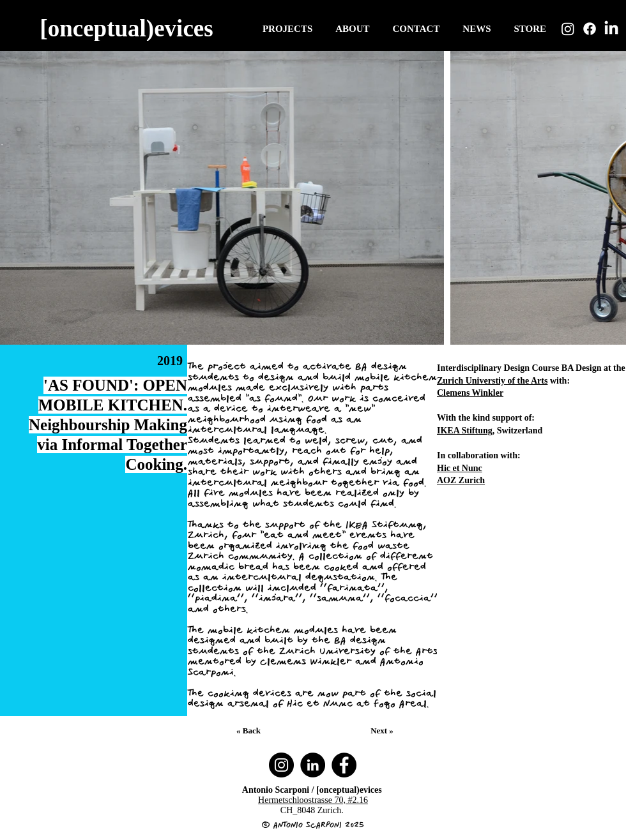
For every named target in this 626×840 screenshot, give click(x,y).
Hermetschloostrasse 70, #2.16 (313, 800)
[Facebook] (590, 29)
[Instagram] (568, 29)
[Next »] (383, 731)
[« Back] (250, 731)
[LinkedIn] (611, 29)
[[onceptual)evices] (128, 28)
